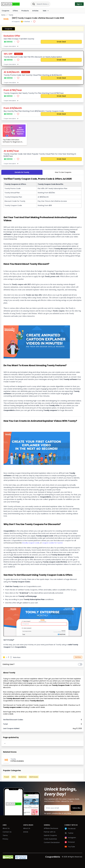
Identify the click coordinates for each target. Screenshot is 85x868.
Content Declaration (52, 842)
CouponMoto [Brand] (53, 857)
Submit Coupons (50, 835)
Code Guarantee (50, 839)
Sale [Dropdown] (45, 11)
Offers (15, 11)
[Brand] (13, 4)
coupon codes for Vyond (52, 543)
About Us (6, 828)
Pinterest (70, 842)
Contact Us (7, 832)
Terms (5, 835)
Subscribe (76, 808)
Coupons (5, 11)
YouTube (70, 847)
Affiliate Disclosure (51, 828)
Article (26, 832)
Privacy (5, 839)
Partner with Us (50, 832)
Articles (35, 11)
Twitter (69, 833)
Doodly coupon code (31, 543)
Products (25, 11)
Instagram (70, 838)
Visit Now (78, 657)
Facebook (70, 829)
